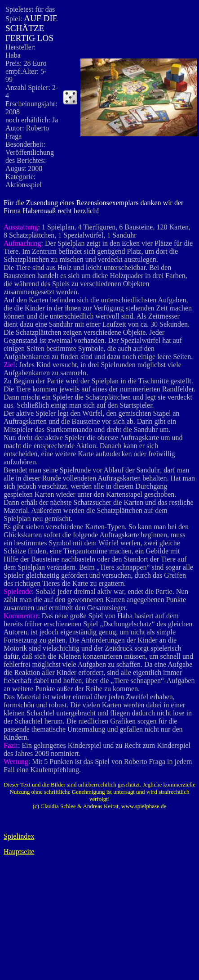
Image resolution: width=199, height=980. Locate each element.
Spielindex (19, 836)
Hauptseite (19, 852)
